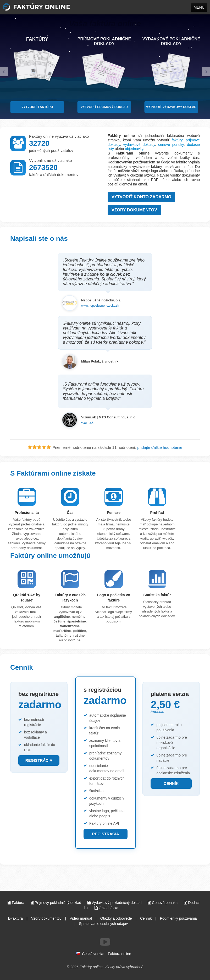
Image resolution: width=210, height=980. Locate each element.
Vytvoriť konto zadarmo (141, 197)
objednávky (134, 149)
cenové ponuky (171, 145)
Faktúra (16, 903)
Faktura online (120, 954)
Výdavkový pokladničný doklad (115, 903)
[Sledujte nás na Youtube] (105, 942)
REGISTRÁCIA (39, 760)
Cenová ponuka (163, 903)
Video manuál (81, 918)
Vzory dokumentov (134, 210)
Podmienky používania (178, 918)
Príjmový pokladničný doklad (56, 903)
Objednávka (106, 908)
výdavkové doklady (139, 145)
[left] (4, 72)
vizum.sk (87, 423)
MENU (199, 7)
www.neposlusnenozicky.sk (100, 306)
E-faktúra (15, 918)
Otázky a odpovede (116, 918)
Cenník (146, 918)
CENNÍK (171, 783)
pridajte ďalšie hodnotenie (160, 447)
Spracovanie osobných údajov (103, 924)
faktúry (177, 140)
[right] (206, 72)
